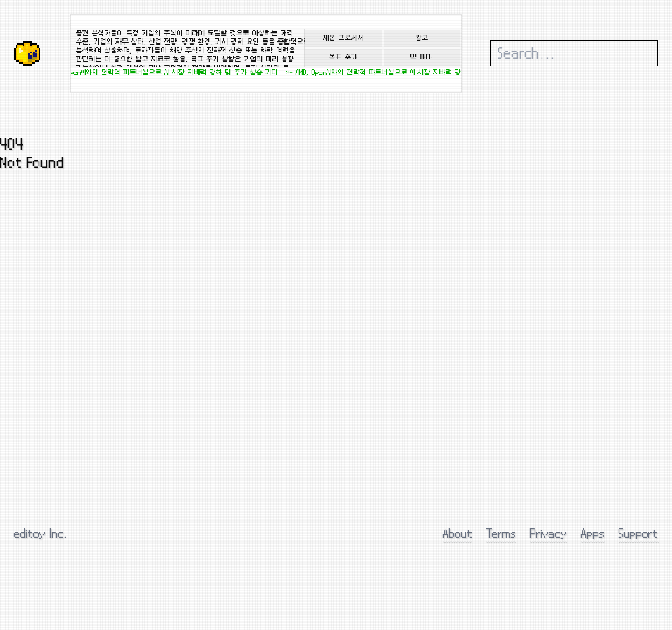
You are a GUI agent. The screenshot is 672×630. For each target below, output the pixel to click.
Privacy (549, 533)
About (458, 533)
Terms (501, 533)
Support (638, 533)
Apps (593, 533)
